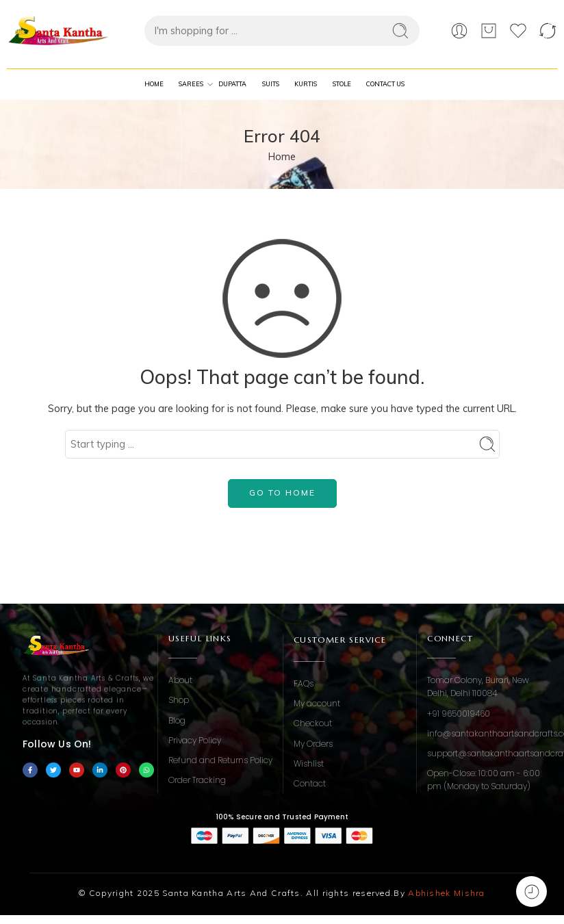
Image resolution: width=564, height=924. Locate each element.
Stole (342, 84)
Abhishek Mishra (447, 893)
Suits (271, 84)
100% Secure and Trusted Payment (282, 817)
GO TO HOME (282, 492)
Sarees (191, 84)
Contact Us (385, 84)
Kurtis (306, 84)
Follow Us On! (57, 744)
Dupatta (232, 84)
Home (154, 84)
